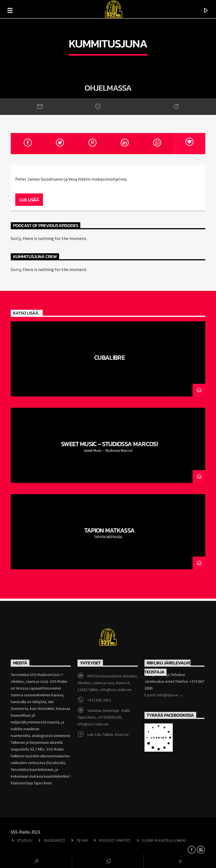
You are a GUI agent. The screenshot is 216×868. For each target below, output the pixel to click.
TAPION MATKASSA (110, 530)
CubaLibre (109, 357)
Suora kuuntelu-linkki (164, 840)
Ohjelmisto (54, 840)
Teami (82, 840)
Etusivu (25, 840)
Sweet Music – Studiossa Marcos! (109, 444)
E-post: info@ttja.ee (164, 695)
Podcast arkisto (115, 840)
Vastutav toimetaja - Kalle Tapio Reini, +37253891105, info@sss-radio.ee (104, 717)
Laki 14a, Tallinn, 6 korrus (108, 734)
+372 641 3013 (99, 700)
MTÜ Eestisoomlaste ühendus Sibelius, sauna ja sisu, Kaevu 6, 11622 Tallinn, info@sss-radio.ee (107, 683)
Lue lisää (29, 200)
